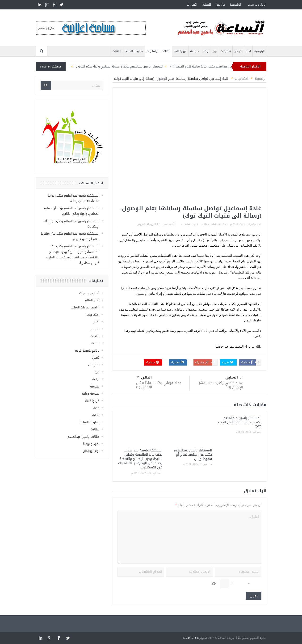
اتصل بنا (192, 5)
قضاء (96, 408)
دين (215, 51)
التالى (144, 377)
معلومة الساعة (134, 51)
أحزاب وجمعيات (89, 293)
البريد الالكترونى (149, 224)
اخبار (248, 51)
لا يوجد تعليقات (190, 224)
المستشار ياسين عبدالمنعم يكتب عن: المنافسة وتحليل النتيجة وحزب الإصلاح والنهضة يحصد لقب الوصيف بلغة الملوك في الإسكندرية (140, 459)
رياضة (206, 51)
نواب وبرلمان (91, 451)
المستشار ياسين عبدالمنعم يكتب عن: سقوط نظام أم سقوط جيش (193, 455)
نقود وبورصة (91, 444)
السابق (234, 378)
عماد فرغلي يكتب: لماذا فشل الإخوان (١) (220, 385)
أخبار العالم (92, 300)
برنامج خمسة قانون (87, 351)
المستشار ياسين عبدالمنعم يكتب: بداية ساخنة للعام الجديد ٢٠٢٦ (200, 67)
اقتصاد (95, 343)
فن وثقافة (180, 51)
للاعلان (206, 5)
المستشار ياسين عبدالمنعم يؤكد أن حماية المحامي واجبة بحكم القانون (110, 67)
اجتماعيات (152, 51)
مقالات (166, 51)
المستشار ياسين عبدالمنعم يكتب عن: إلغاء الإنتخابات (71, 224)
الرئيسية (235, 5)
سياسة (195, 51)
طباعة (169, 224)
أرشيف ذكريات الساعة (85, 307)
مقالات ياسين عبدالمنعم (83, 437)
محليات (95, 415)
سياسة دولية (91, 394)
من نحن (220, 5)
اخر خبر (238, 51)
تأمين (96, 358)
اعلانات (117, 51)
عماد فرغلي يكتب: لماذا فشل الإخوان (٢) (159, 385)
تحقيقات (226, 51)
